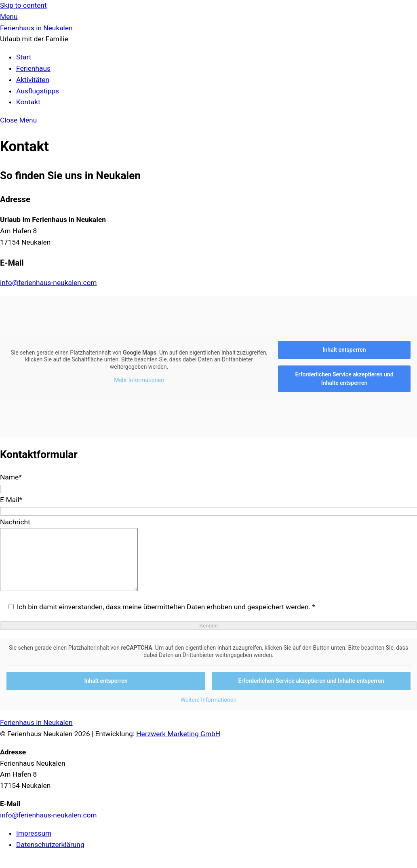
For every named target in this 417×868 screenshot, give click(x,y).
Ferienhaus (33, 68)
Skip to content (23, 5)
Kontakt (28, 102)
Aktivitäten (33, 80)
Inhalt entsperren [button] (344, 350)
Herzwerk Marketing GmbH (178, 746)
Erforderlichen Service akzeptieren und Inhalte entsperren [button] (344, 379)
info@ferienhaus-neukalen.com (48, 283)
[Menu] (9, 17)
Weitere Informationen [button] (208, 712)
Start (24, 57)
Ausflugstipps (38, 91)
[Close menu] (18, 120)
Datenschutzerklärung (50, 857)
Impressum (34, 845)
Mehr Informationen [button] (139, 380)
